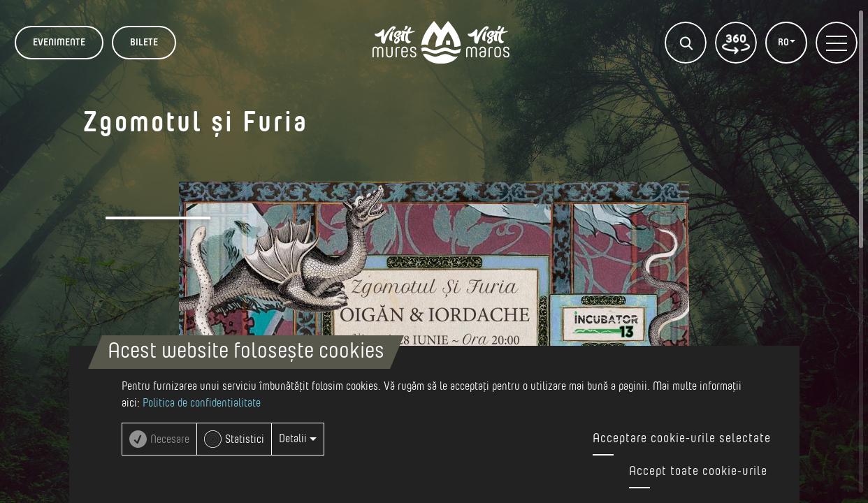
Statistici (245, 439)
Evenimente (59, 43)
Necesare (170, 439)
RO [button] (784, 43)
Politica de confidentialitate (202, 403)
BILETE (144, 43)
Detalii (298, 439)
